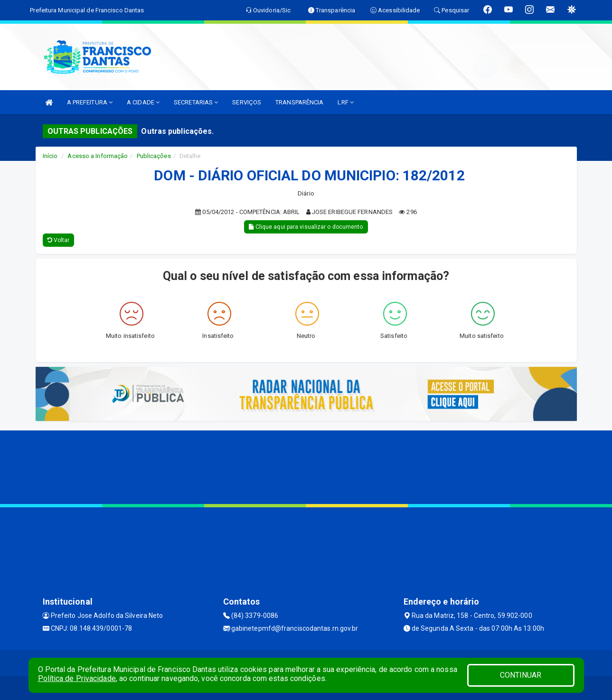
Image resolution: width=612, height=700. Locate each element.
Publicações (154, 156)
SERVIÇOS (247, 102)
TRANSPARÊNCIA (299, 102)
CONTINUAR (521, 675)
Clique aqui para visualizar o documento (306, 227)
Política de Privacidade (77, 678)
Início (50, 156)
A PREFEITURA (90, 102)
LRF (346, 102)
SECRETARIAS (196, 102)
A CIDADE (143, 102)
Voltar (59, 240)
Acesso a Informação (98, 156)
